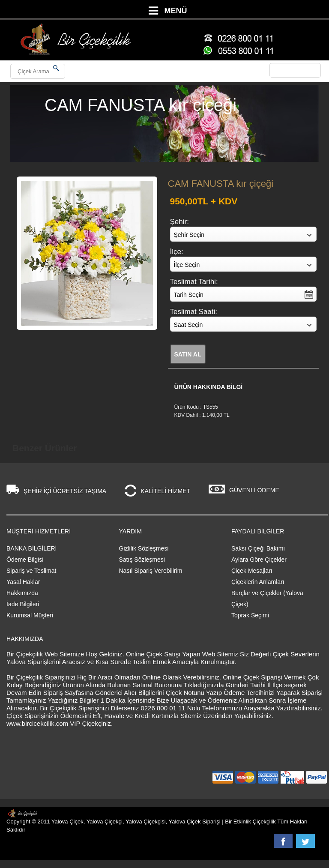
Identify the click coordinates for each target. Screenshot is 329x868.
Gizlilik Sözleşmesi (144, 548)
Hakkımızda (22, 593)
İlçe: (177, 252)
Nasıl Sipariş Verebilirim (151, 571)
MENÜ (176, 11)
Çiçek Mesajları (252, 571)
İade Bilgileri (23, 604)
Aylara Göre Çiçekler (259, 560)
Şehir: (179, 222)
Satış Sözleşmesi (142, 560)
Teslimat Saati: (194, 312)
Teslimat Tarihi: (194, 282)
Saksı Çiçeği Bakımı (258, 548)
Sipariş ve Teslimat (31, 571)
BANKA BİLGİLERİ (32, 548)
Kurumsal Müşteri (30, 615)
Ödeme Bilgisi (25, 560)
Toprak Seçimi (250, 615)
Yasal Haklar (23, 582)
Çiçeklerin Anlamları (258, 582)
